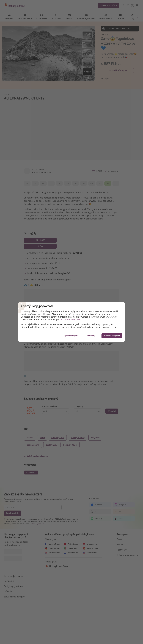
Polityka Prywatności (70, 320)
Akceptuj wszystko (112, 336)
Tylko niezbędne (71, 336)
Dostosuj (91, 336)
